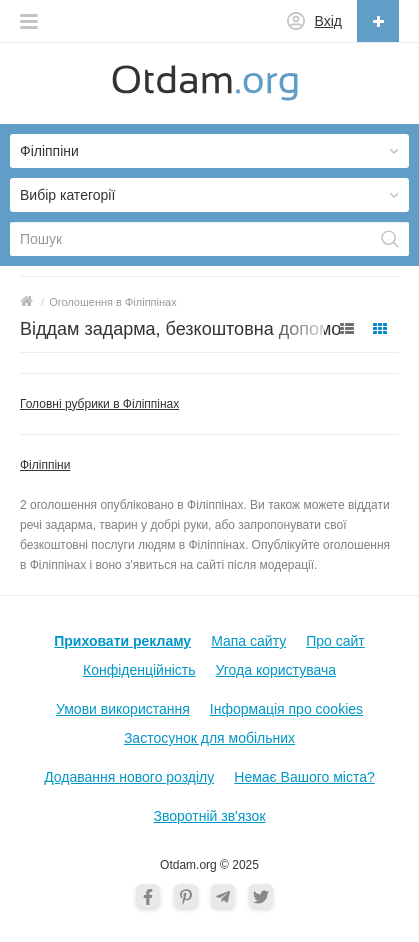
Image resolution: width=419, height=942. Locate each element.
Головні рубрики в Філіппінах (99, 404)
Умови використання (123, 709)
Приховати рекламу (122, 641)
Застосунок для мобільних (209, 738)
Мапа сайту (248, 641)
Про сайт (335, 641)
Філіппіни (45, 465)
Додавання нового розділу (129, 777)
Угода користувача (276, 670)
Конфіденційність (139, 670)
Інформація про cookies (286, 709)
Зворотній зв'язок (209, 816)
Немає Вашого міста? (304, 777)
